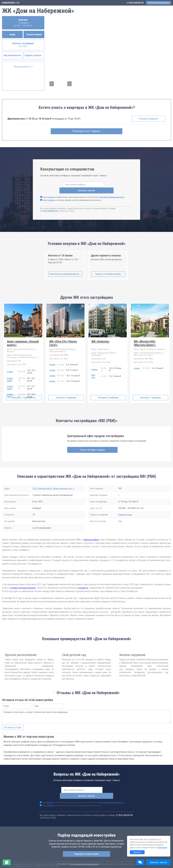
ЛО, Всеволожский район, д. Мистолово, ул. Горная (149, 348)
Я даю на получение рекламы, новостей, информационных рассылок (72, 195)
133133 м (22, 390)
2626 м (61, 359)
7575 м (61, 376)
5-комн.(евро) (10, 390)
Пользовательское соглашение (113, 862)
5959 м (61, 370)
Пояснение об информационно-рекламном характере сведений (26, 864)
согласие (51, 192)
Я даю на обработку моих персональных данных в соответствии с (83, 192)
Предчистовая (125, 509)
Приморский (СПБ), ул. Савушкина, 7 (104, 348)
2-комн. (10, 366)
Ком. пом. (93, 371)
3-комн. (52, 376)
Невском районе (91, 534)
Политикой (162, 847)
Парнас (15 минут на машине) (149, 344)
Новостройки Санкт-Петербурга (14, 860)
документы (83, 582)
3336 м (61, 365)
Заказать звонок (111, 185)
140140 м (22, 374)
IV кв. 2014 (101, 357)
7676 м (22, 366)
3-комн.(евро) (10, 382)
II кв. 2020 (16, 359)
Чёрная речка (100, 344)
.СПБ (11, 3)
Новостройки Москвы (35, 860)
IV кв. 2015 (143, 357)
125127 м (22, 382)
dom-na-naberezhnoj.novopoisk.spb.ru (85, 853)
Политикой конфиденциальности (112, 192)
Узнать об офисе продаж (86, 444)
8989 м (103, 364)
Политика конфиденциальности (64, 864)
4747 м (146, 363)
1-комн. (52, 365)
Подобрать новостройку (86, 842)
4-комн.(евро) (10, 374)
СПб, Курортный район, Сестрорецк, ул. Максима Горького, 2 (22, 351)
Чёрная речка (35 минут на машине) (21, 345)
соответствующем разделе (23, 582)
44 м (104, 371)
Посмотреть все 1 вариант (87, 132)
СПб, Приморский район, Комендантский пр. (63, 345)
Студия (52, 359)
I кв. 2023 (58, 353)
